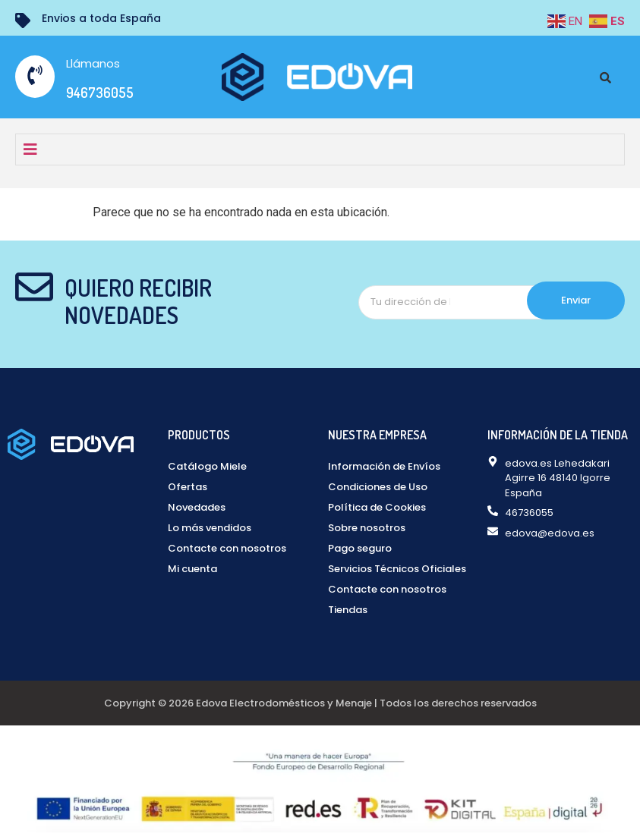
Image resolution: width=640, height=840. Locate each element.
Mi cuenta (192, 569)
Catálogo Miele (207, 466)
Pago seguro (360, 548)
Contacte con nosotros (227, 548)
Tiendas (348, 610)
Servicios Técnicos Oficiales (397, 569)
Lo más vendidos (210, 528)
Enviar (576, 300)
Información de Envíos (384, 466)
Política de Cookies (377, 507)
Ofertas (188, 487)
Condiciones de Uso (378, 487)
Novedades (197, 507)
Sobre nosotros (367, 528)
